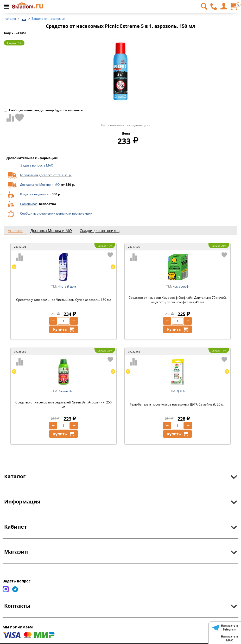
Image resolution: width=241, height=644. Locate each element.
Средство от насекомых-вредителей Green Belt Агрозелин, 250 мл (64, 404)
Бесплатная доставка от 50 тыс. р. (46, 175)
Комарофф (181, 286)
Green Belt (67, 391)
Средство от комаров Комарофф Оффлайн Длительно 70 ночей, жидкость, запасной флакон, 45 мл (178, 300)
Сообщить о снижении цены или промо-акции (56, 213)
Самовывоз (29, 204)
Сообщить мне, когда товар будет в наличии (43, 110)
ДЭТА (181, 391)
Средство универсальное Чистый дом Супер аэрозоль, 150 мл (64, 300)
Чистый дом (67, 286)
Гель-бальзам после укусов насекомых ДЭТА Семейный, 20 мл (178, 404)
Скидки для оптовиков (100, 231)
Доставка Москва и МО (51, 231)
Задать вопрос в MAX (37, 165)
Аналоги (15, 231)
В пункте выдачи (33, 194)
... (24, 17)
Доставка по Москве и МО (40, 185)
